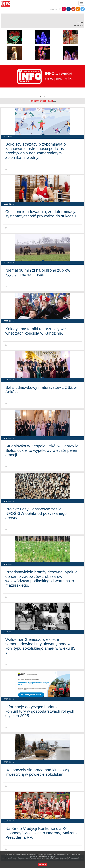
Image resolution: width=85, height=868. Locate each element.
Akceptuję (43, 864)
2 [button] (45, 96)
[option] (42, 81)
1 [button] (40, 96)
